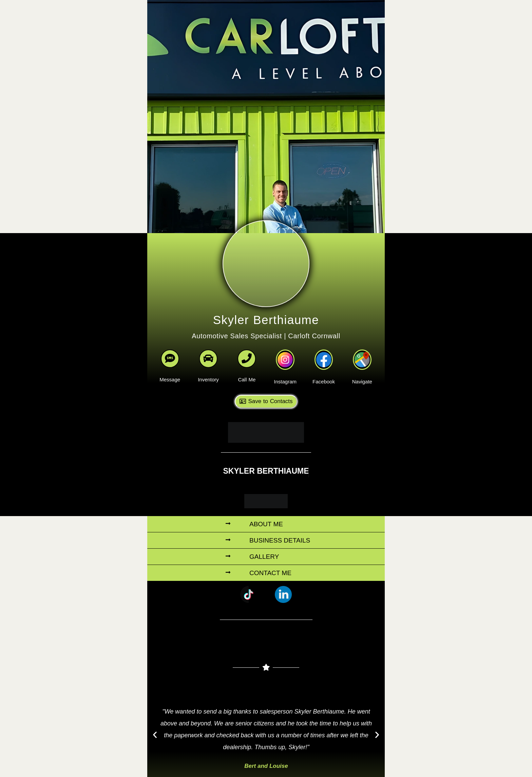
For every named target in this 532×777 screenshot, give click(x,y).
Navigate (362, 375)
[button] (266, 518)
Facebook (324, 375)
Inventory (208, 375)
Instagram (285, 375)
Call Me (247, 375)
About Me (266, 518)
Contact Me (270, 566)
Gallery (264, 550)
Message (170, 375)
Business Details (280, 534)
